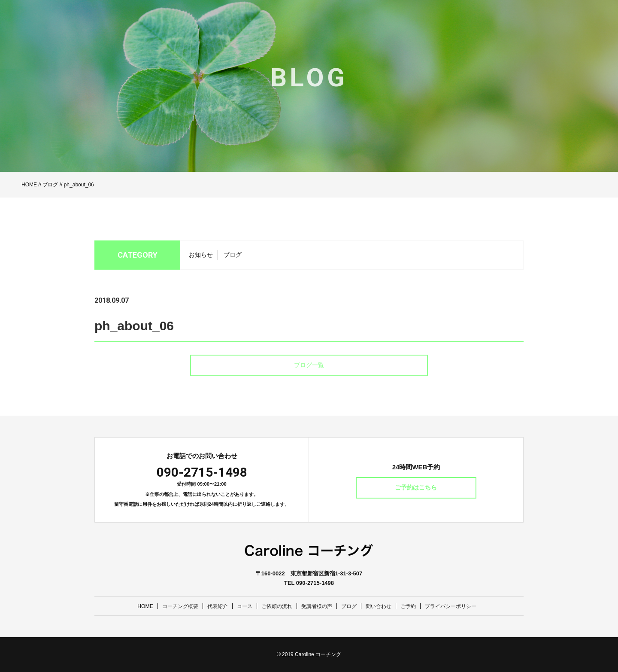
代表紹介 (212, 606)
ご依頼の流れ (275, 606)
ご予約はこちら (416, 488)
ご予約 (414, 606)
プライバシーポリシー (459, 606)
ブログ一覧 (309, 379)
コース (241, 606)
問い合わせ (383, 606)
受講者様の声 (317, 606)
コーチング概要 (172, 606)
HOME (29, 185)
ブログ (50, 185)
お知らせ (201, 257)
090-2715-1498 (202, 472)
